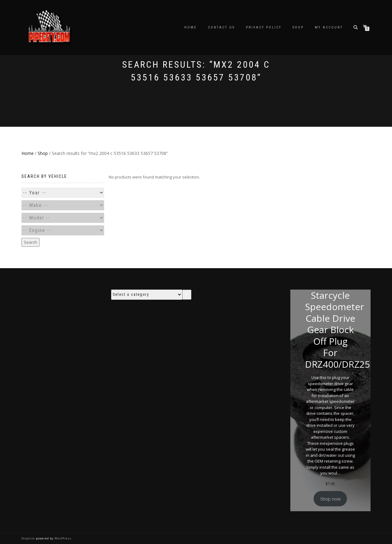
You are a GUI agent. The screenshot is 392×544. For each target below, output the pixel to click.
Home (191, 27)
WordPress (62, 538)
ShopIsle (29, 538)
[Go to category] (187, 295)
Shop (298, 27)
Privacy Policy (264, 27)
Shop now (330, 499)
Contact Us (221, 27)
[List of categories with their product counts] (147, 295)
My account (329, 27)
